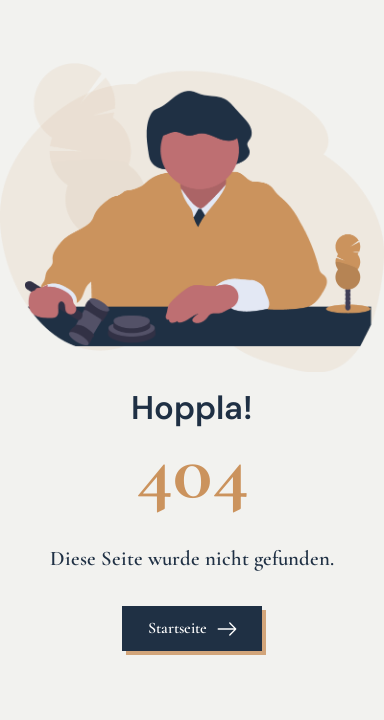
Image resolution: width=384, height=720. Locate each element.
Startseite (177, 628)
